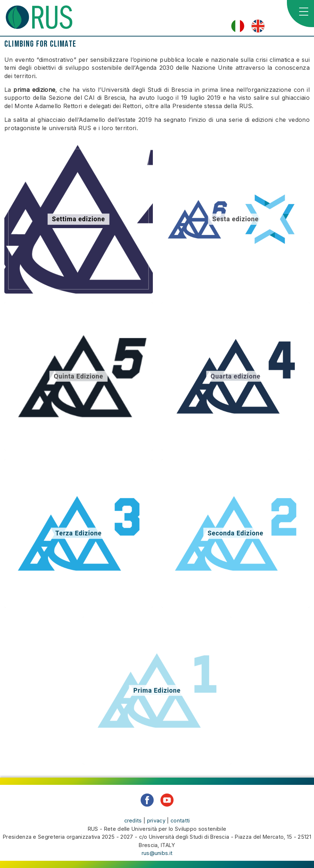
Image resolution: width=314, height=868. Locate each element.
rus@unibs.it (157, 853)
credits (133, 820)
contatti (180, 820)
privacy (156, 820)
